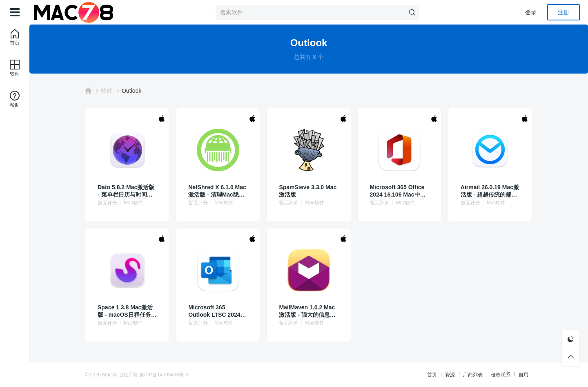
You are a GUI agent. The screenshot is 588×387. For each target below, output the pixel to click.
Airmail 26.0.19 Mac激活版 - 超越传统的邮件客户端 (490, 191)
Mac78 (109, 375)
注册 (563, 12)
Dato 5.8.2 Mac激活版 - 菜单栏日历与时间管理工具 (126, 191)
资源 (450, 375)
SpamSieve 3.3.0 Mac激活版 (308, 191)
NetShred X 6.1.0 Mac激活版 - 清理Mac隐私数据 (217, 191)
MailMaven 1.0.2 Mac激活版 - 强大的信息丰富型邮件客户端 (307, 311)
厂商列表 (473, 375)
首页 (432, 375)
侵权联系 (501, 375)
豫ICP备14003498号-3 (164, 375)
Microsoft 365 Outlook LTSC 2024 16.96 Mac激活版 (214, 311)
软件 (107, 91)
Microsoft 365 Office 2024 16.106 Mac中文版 (398, 191)
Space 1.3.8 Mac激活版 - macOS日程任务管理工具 (127, 311)
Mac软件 (133, 203)
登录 (531, 12)
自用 (523, 375)
